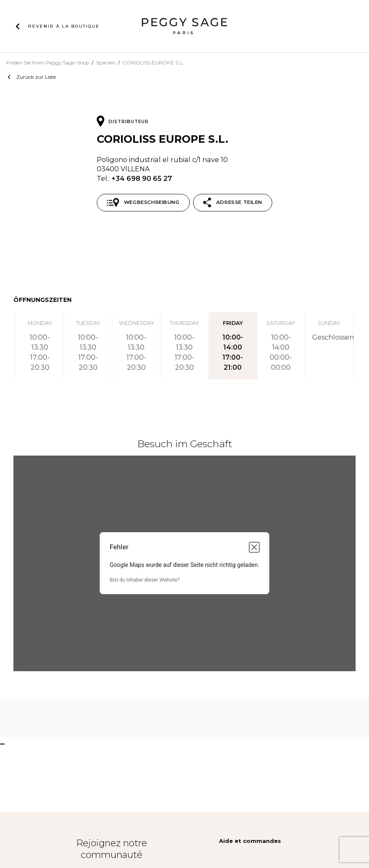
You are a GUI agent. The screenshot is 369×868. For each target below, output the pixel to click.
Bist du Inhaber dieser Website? (145, 580)
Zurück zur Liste (36, 77)
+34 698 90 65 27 (142, 178)
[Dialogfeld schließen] (254, 547)
